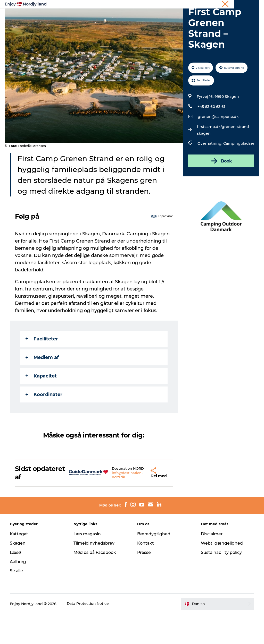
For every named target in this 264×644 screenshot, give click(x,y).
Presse (144, 582)
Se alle (17, 601)
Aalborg (19, 592)
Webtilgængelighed (222, 573)
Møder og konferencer (218, 5)
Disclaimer (212, 564)
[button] (138, 502)
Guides (197, 17)
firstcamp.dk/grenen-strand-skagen (223, 159)
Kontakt (146, 573)
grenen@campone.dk (218, 146)
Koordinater (44, 424)
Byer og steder (168, 17)
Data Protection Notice (89, 634)
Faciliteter (42, 368)
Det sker (120, 22)
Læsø (16, 582)
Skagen (18, 573)
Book (221, 190)
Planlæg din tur (131, 17)
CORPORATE (250, 5)
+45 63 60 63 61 (211, 136)
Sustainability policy (221, 582)
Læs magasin (88, 564)
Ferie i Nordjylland (183, 5)
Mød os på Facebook (95, 582)
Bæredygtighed (154, 564)
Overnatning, (210, 173)
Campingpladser (239, 173)
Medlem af (43, 387)
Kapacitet (42, 405)
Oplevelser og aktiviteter (84, 17)
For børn (144, 22)
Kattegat (20, 564)
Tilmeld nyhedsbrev (94, 573)
